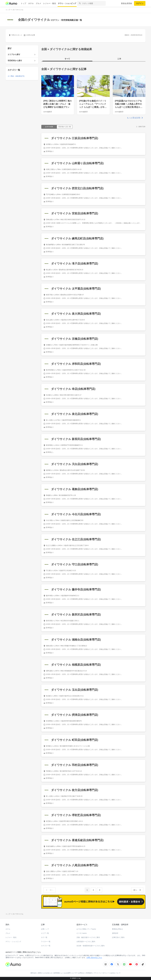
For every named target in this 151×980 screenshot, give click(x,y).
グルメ (38, 3)
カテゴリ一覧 (46, 946)
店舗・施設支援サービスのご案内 (88, 937)
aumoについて (116, 973)
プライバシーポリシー (101, 973)
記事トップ (45, 929)
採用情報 (57, 973)
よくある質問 (66, 973)
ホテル (31, 3)
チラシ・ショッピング (67, 3)
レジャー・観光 (50, 3)
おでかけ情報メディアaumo (86, 929)
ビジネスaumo (82, 933)
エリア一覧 (45, 933)
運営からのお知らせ (45, 973)
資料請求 (115, 933)
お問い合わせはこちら (94, 958)
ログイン (140, 3)
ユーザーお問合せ (78, 973)
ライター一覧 (46, 942)
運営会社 (34, 973)
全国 (44, 69)
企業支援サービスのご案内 (86, 942)
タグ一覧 (44, 937)
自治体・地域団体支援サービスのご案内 (91, 946)
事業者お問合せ (117, 929)
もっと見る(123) (134, 118)
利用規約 (89, 973)
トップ (23, 3)
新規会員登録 (127, 3)
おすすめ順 (49, 127)
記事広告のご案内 (118, 937)
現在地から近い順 (65, 127)
